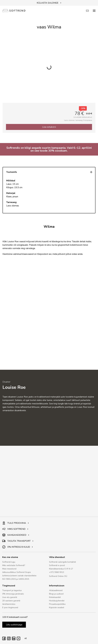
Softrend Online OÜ (58, 576)
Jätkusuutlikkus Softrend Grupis (17, 572)
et (25, 638)
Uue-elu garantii (10, 597)
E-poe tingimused (10, 607)
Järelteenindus (9, 604)
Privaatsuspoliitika (57, 604)
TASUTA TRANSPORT (18, 541)
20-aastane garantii (11, 601)
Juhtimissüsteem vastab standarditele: (19, 576)
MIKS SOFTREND (15, 529)
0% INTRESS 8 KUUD (18, 547)
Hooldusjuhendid (57, 601)
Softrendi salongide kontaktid (62, 562)
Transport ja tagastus (12, 590)
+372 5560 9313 (57, 572)
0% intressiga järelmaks (13, 594)
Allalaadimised (56, 590)
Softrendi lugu (9, 562)
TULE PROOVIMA (16, 523)
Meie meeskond (9, 569)
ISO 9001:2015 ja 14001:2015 (16, 579)
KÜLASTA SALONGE (49, 3)
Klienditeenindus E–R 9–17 (61, 569)
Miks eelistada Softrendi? (14, 565)
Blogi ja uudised (56, 594)
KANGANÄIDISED (16, 535)
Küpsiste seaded (57, 607)
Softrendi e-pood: (57, 565)
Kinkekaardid (55, 597)
